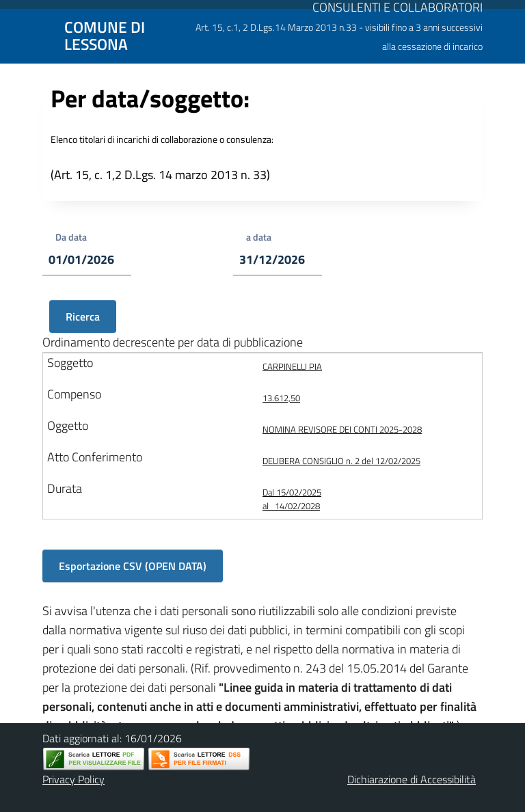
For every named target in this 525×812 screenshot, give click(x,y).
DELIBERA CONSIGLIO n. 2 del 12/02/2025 (341, 461)
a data (259, 237)
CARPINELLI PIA (292, 366)
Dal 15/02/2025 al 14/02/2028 (292, 499)
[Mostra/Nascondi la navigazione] (16, 35)
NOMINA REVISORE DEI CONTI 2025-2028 (342, 429)
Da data (71, 237)
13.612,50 (281, 398)
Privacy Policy (73, 779)
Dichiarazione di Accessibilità (412, 779)
